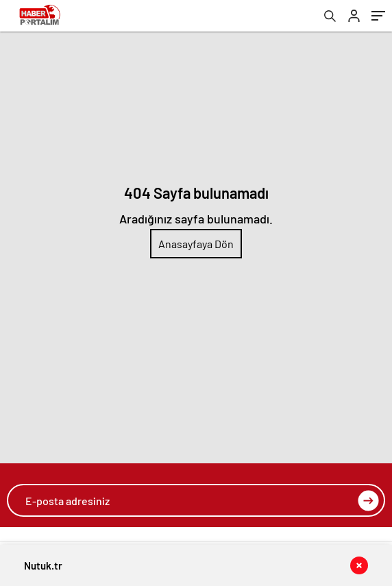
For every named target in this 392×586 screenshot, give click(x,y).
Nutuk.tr (43, 565)
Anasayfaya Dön (196, 244)
